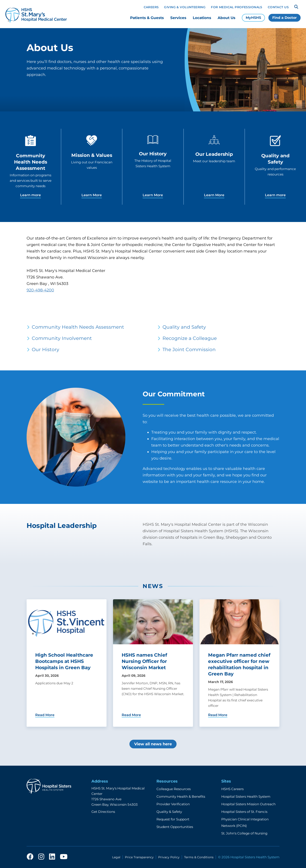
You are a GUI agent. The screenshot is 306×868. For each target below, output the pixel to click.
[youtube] (64, 857)
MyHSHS (253, 18)
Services (178, 18)
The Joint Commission (189, 349)
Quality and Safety (184, 327)
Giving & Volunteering (185, 7)
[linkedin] (52, 857)
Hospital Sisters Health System (246, 796)
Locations (202, 18)
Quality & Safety (169, 812)
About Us (226, 18)
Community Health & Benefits (181, 796)
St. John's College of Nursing (244, 833)
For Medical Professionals (237, 7)
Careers (151, 7)
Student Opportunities (175, 827)
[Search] (296, 7)
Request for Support (173, 819)
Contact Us (278, 7)
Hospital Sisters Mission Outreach (248, 804)
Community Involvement (62, 338)
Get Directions (103, 812)
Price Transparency (139, 857)
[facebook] (30, 857)
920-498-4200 (40, 290)
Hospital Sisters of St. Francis (244, 812)
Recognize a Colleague (190, 338)
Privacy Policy (169, 857)
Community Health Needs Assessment (78, 327)
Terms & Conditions (199, 857)
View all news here (153, 744)
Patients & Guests (147, 18)
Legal (116, 857)
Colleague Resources (174, 789)
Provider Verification (173, 804)
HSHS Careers (232, 789)
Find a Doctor (284, 18)
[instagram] (41, 857)
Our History (45, 349)
